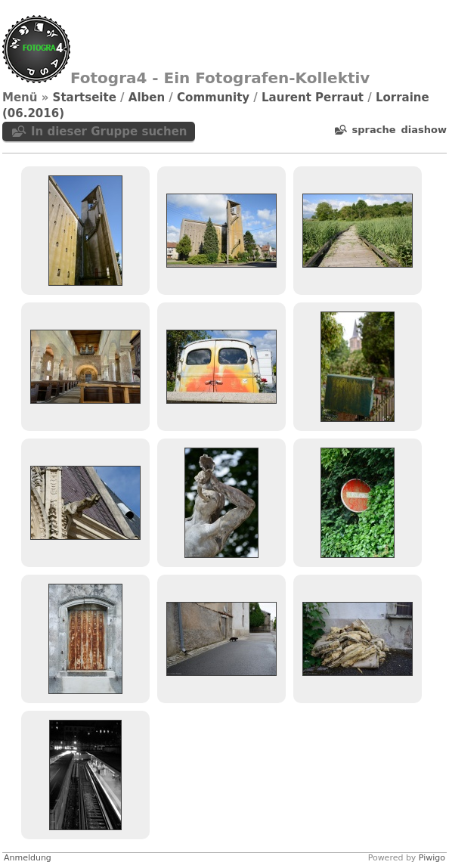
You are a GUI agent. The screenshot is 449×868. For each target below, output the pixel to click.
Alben (147, 98)
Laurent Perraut (313, 98)
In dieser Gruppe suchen (109, 132)
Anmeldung (28, 858)
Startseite (85, 98)
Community (213, 98)
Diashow (424, 130)
